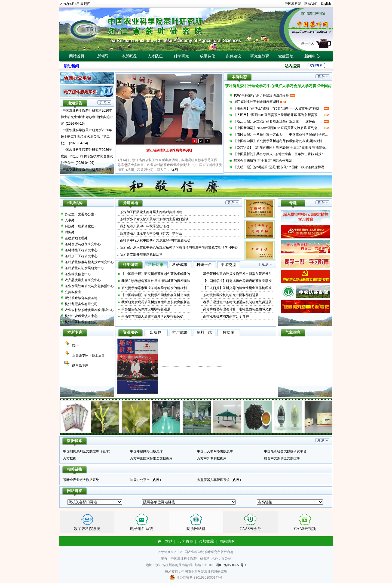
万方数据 (70, 458)
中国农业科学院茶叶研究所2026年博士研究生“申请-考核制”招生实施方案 (87, 117)
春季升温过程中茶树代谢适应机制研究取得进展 (237, 302)
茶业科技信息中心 (78, 274)
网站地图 (227, 541)
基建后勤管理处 (76, 238)
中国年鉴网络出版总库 (146, 451)
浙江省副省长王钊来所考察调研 (169, 150)
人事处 (70, 220)
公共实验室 (73, 292)
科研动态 (156, 265)
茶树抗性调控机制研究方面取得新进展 (231, 295)
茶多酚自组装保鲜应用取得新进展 (146, 309)
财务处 (70, 232)
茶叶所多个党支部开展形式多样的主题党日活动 (154, 219)
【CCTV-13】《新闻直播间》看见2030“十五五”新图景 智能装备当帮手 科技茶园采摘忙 (281, 148)
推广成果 (180, 332)
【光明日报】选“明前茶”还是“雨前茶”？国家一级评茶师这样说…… (281, 167)
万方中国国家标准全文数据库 (151, 458)
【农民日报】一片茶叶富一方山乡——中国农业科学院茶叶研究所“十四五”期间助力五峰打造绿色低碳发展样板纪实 (281, 134)
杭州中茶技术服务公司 (81, 322)
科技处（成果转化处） (81, 226)
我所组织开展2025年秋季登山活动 (145, 226)
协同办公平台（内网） (146, 480)
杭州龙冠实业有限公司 (81, 304)
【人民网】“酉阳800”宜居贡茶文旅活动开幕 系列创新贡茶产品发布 (278, 115)
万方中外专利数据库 (212, 458)
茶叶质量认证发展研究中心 (84, 268)
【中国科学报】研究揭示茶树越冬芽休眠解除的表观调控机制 (278, 141)
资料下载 (204, 332)
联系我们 (311, 4)
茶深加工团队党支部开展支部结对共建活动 (151, 212)
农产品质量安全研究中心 (83, 280)
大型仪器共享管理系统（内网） (220, 480)
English (326, 4)
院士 (75, 346)
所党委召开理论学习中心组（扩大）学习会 (151, 233)
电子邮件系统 (142, 529)
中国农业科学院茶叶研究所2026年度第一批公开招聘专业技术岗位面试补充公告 (87, 156)
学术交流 (228, 265)
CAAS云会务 (250, 529)
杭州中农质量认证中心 (81, 316)
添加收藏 (206, 541)
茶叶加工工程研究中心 (81, 256)
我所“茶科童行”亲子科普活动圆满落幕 (261, 95)
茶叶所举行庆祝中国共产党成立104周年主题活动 (155, 240)
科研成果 (180, 265)
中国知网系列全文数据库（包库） (88, 451)
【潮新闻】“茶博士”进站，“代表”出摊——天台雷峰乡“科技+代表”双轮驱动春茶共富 (278, 108)
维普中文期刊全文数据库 (282, 458)
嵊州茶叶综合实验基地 (81, 298)
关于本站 (165, 541)
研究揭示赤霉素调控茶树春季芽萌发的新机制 (154, 288)
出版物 (156, 332)
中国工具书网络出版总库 (215, 451)
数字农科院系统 (87, 529)
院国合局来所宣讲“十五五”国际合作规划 (263, 161)
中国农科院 (293, 4)
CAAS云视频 (305, 529)
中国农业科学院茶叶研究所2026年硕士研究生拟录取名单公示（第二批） (86, 137)
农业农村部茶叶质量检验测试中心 (89, 310)
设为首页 (186, 541)
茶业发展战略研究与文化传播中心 (89, 286)
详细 (175, 170)
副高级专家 (80, 365)
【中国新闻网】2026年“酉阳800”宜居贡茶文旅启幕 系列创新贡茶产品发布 (278, 128)
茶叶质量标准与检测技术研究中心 (89, 262)
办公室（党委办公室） (81, 214)
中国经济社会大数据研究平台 (285, 451)
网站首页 (77, 56)
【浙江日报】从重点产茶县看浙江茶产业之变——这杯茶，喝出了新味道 (278, 121)
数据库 (228, 332)
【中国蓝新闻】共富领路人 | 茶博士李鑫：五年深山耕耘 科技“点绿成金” (281, 154)
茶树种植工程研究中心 (81, 250)
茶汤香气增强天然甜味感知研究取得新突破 (152, 316)
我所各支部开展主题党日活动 (141, 254)
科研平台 (204, 265)
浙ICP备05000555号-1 (231, 565)
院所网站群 (196, 529)
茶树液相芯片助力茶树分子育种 (226, 316)
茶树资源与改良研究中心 (83, 244)
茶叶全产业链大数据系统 (81, 480)
